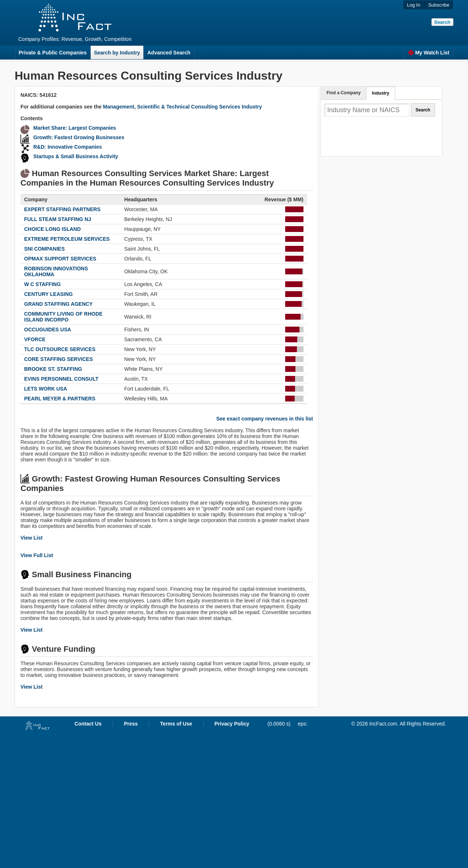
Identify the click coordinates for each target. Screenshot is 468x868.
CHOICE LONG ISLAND (52, 229)
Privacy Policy (232, 724)
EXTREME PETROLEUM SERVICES (67, 239)
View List (31, 538)
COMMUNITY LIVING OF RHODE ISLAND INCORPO (63, 317)
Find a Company (344, 93)
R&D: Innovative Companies (67, 147)
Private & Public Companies (53, 53)
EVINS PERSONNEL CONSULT (61, 379)
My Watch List (429, 53)
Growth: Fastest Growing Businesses (79, 137)
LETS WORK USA (46, 389)
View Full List (37, 555)
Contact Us (88, 724)
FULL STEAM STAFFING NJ (58, 219)
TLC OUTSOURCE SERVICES (60, 349)
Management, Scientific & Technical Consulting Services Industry (183, 107)
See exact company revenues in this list (265, 419)
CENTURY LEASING (48, 294)
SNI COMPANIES (44, 249)
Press (131, 724)
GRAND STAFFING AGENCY (58, 304)
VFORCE (35, 339)
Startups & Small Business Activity (76, 156)
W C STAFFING (42, 284)
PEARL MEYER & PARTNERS (60, 399)
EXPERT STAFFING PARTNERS (62, 209)
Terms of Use (176, 724)
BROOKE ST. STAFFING (53, 369)
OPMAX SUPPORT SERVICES (60, 259)
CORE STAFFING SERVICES (58, 359)
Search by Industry (117, 53)
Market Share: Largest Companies (75, 128)
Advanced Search (169, 53)
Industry (380, 93)
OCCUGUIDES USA (48, 330)
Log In (414, 5)
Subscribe (439, 5)
